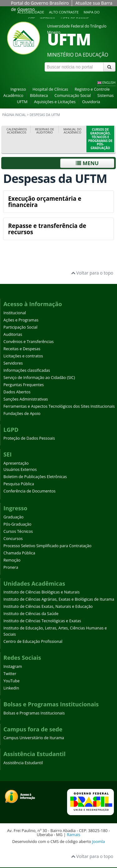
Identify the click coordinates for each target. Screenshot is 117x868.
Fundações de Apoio (22, 414)
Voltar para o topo (92, 273)
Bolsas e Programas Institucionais (34, 713)
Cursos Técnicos (18, 531)
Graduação (13, 517)
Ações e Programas (21, 320)
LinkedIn (11, 688)
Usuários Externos (20, 469)
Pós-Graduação (17, 524)
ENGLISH (109, 83)
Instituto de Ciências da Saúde (31, 614)
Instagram (13, 666)
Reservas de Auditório (44, 131)
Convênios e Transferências (29, 342)
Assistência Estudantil (23, 763)
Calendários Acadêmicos (17, 131)
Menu (87, 163)
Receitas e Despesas (22, 349)
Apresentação (16, 463)
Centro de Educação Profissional (33, 641)
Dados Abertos (17, 392)
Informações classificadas (27, 370)
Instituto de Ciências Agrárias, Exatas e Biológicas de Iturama (59, 599)
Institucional (15, 313)
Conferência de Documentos (29, 491)
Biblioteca (39, 96)
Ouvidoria (91, 102)
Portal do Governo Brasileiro (40, 3)
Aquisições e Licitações (55, 102)
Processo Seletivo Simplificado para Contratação (47, 546)
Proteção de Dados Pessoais (29, 438)
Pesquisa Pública (19, 484)
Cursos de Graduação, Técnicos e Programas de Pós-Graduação (100, 139)
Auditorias (13, 334)
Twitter (10, 674)
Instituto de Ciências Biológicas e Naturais (41, 592)
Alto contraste (64, 12)
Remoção (12, 560)
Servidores (13, 363)
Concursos (13, 539)
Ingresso (18, 89)
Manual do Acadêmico (72, 131)
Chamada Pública (19, 553)
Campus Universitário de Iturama (34, 738)
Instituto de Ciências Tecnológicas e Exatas (42, 621)
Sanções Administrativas (26, 399)
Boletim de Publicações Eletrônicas (35, 477)
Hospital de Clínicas (50, 89)
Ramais (73, 835)
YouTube (12, 681)
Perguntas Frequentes (24, 385)
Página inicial (14, 115)
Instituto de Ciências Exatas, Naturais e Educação (48, 606)
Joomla (98, 841)
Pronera (11, 567)
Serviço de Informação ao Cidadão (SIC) (39, 378)
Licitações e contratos (23, 356)
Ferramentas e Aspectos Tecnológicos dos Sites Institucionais (59, 406)
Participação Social (20, 327)
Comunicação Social (73, 96)
